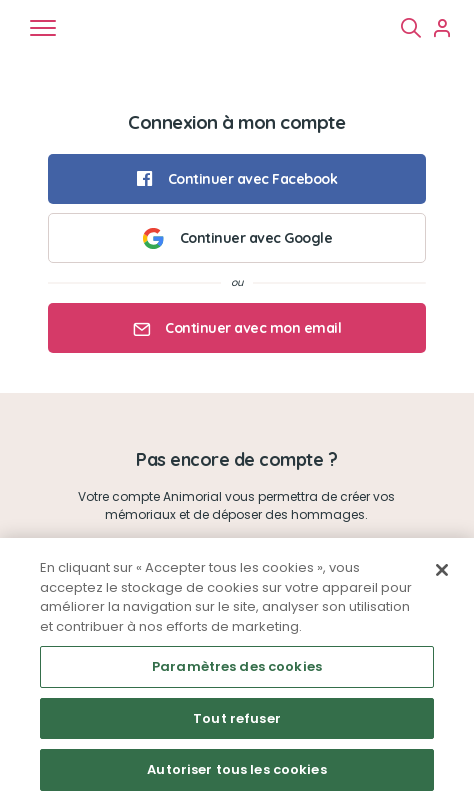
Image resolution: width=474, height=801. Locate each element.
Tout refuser (237, 718)
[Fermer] (442, 570)
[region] (237, 669)
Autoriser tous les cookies (236, 769)
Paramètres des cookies (237, 666)
